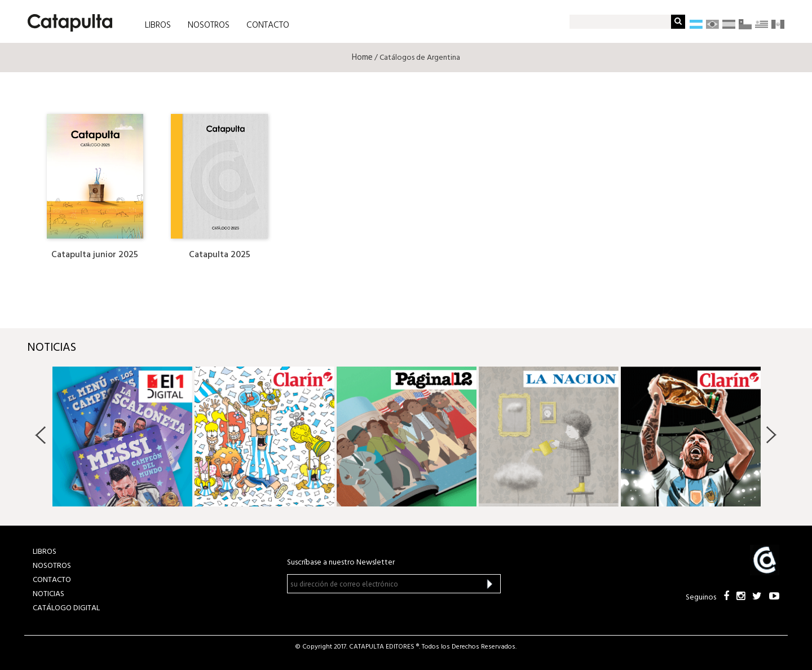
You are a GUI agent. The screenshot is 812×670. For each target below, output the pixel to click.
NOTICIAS (48, 594)
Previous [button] (41, 435)
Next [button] (771, 435)
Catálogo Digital (66, 608)
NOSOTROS (209, 25)
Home (362, 58)
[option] (122, 437)
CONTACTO (268, 25)
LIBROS (158, 25)
